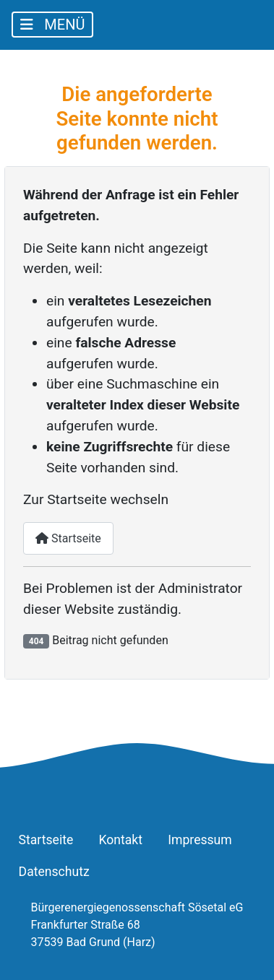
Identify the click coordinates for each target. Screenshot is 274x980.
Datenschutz (54, 872)
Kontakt (120, 840)
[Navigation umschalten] (52, 25)
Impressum (200, 840)
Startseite (68, 538)
